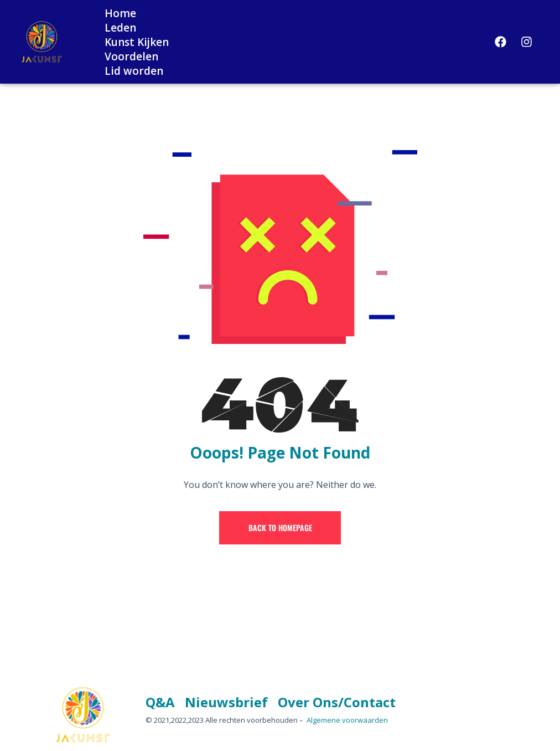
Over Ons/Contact (337, 702)
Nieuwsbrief (226, 702)
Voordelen (131, 56)
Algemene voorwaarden (347, 720)
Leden (120, 28)
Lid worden (134, 71)
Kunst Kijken (137, 42)
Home (120, 13)
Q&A (160, 702)
